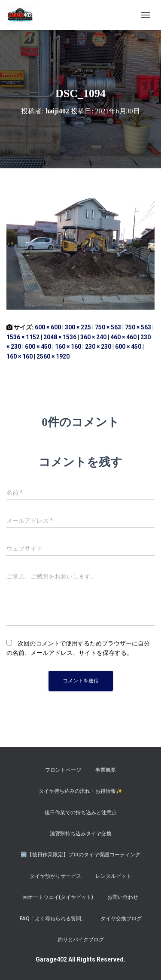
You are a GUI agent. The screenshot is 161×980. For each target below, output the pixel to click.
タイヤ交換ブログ (121, 919)
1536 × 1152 (23, 337)
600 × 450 (38, 347)
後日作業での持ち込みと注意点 (81, 813)
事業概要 (106, 770)
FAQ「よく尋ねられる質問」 (53, 919)
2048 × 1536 (60, 337)
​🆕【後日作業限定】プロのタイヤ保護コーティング (80, 855)
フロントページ (63, 770)
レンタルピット (113, 876)
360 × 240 (93, 337)
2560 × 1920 (53, 356)
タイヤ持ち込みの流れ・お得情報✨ (80, 791)
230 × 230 (98, 347)
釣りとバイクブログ (81, 940)
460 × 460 (123, 337)
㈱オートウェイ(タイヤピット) (58, 897)
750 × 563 (108, 327)
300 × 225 (78, 327)
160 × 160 (68, 347)
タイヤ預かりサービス (55, 876)
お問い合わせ (123, 897)
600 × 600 (48, 327)
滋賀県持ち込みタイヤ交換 (81, 834)
